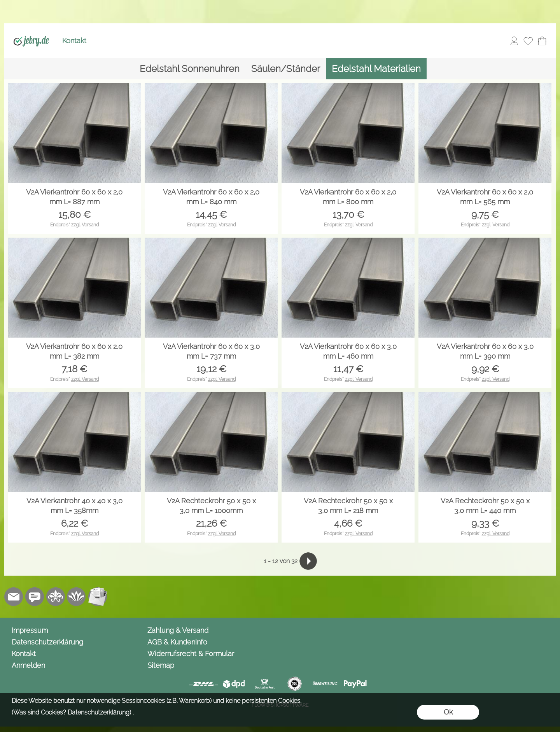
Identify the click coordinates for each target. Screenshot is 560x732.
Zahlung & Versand (178, 630)
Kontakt (74, 41)
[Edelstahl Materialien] (376, 69)
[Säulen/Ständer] (286, 69)
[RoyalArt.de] (56, 597)
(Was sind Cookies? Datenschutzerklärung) (71, 712)
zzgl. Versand (85, 225)
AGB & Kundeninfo (177, 642)
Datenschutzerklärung (47, 642)
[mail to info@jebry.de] (14, 597)
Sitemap (161, 665)
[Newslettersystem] (98, 597)
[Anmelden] (514, 41)
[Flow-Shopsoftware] (77, 597)
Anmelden (28, 665)
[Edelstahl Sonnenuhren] (190, 69)
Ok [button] (448, 712)
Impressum (30, 630)
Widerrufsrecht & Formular (191, 654)
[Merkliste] (528, 41)
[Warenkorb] (542, 41)
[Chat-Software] (35, 597)
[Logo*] (31, 32)
